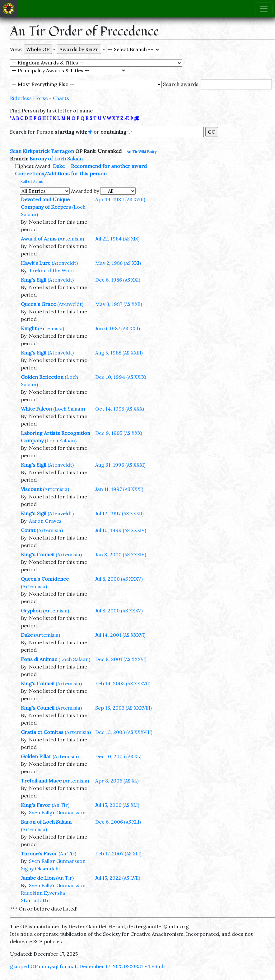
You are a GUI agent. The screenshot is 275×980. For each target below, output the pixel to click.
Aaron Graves (45, 521)
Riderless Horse (29, 98)
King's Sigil (34, 280)
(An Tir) (61, 805)
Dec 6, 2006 (118, 822)
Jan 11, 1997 (119, 489)
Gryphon (31, 611)
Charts (61, 98)
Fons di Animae (39, 659)
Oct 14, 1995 (120, 409)
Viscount (31, 489)
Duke (59, 166)
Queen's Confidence (45, 579)
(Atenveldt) (65, 263)
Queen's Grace (38, 304)
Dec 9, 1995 (119, 433)
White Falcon (36, 409)
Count (28, 530)
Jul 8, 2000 (119, 579)
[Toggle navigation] (264, 9)
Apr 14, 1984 (120, 199)
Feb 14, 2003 (123, 683)
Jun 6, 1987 (118, 328)
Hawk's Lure (36, 263)
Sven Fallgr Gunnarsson (57, 812)
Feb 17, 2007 (118, 854)
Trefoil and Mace (41, 781)
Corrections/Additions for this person (61, 174)
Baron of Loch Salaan (46, 822)
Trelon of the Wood (52, 270)
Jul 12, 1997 (119, 513)
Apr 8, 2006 (117, 781)
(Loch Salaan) (69, 409)
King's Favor (36, 805)
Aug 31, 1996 (120, 465)
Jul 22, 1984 (117, 239)
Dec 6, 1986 (118, 280)
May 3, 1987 (119, 304)
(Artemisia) (71, 239)
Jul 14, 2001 (120, 635)
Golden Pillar (36, 756)
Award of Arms (39, 239)
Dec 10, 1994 (121, 377)
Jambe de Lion (38, 878)
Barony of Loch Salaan (56, 159)
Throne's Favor (39, 854)
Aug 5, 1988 (119, 353)
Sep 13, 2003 (124, 708)
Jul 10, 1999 (121, 530)
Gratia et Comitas (42, 732)
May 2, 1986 (118, 263)
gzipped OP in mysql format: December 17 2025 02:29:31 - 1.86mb (87, 966)
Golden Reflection (42, 377)
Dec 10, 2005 (118, 756)
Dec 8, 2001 (121, 659)
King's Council (38, 554)
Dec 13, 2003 (124, 732)
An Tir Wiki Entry (142, 152)
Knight (29, 328)
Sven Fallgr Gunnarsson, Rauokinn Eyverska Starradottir (54, 893)
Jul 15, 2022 (118, 878)
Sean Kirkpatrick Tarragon (42, 151)
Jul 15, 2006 (117, 805)
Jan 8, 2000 (121, 554)
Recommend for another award (109, 166)
